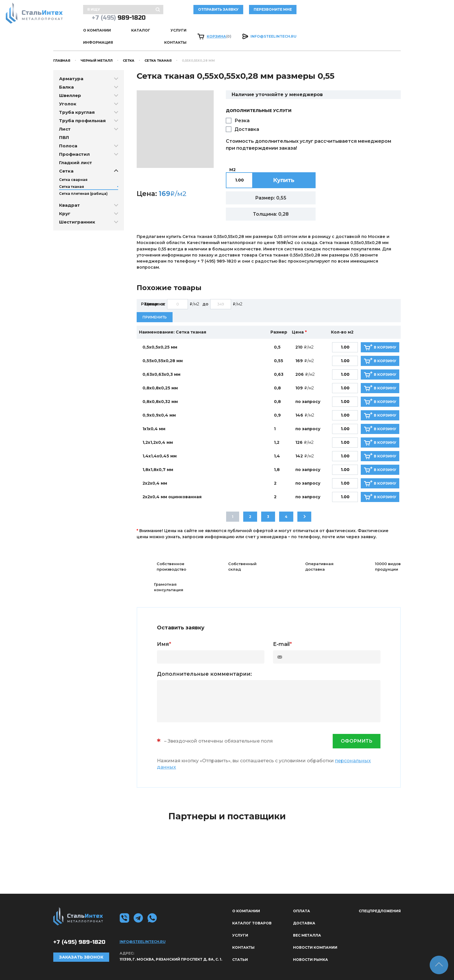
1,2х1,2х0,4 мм (158, 426)
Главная (62, 44)
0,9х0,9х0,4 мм (159, 399)
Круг (65, 197)
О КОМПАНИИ (144, 25)
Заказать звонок (81, 941)
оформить (357, 725)
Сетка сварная (73, 163)
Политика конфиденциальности (364, 967)
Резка (242, 104)
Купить (284, 164)
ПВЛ (64, 121)
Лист (65, 113)
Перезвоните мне (314, 11)
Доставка (247, 113)
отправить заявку (260, 11)
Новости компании (315, 931)
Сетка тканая (158, 44)
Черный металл (97, 44)
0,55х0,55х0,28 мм (163, 345)
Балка (66, 71)
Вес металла (307, 919)
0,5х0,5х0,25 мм (160, 331)
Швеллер (70, 79)
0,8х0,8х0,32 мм (160, 386)
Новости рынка (311, 943)
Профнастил (74, 138)
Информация (242, 25)
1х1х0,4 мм (154, 413)
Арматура (71, 62)
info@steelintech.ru (378, 25)
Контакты (280, 25)
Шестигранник (77, 206)
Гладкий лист (76, 146)
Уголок (68, 88)
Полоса (68, 130)
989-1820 (374, 11)
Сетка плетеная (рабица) (83, 177)
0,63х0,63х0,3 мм (161, 358)
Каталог (179, 25)
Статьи (240, 943)
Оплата (302, 895)
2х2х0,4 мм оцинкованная (172, 481)
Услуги (208, 25)
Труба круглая (77, 96)
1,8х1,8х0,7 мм (158, 454)
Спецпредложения (380, 895)
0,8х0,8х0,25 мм (160, 372)
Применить (155, 301)
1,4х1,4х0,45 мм (160, 440)
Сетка (129, 44)
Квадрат (69, 189)
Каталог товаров (252, 907)
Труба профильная (82, 104)
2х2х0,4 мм (155, 467)
